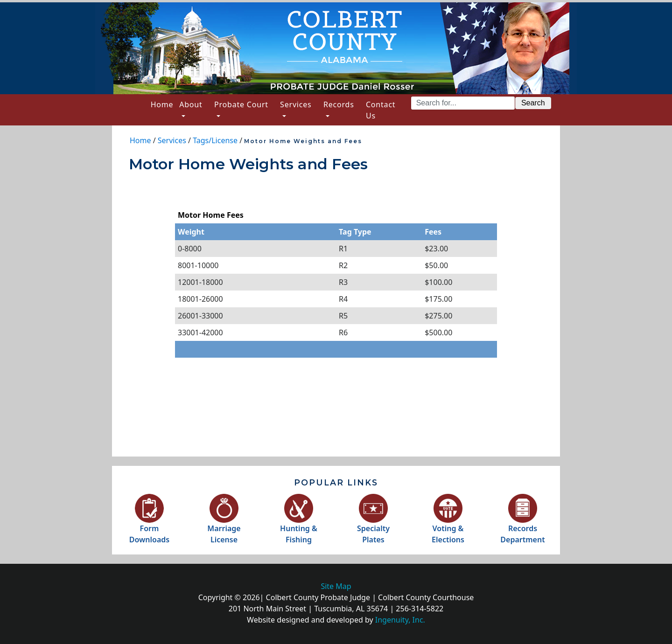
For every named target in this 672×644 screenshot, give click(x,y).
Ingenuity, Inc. (400, 620)
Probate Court (241, 104)
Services (296, 104)
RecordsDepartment (522, 523)
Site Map (336, 586)
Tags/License (215, 140)
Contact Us (381, 110)
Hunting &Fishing (299, 523)
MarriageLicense (224, 523)
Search (533, 103)
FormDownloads (149, 523)
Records (339, 104)
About (191, 104)
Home (164, 104)
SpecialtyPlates (373, 523)
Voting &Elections (448, 523)
